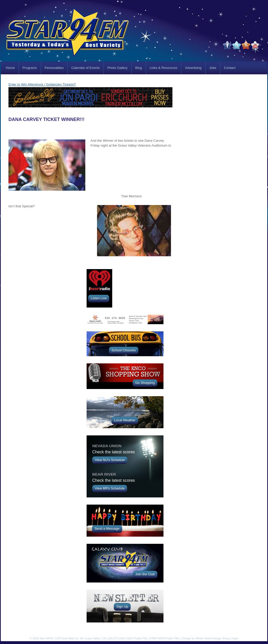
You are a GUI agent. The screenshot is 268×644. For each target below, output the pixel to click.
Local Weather (125, 420)
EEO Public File (137, 638)
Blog (139, 68)
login (235, 638)
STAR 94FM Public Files (165, 638)
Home (10, 68)
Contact (230, 68)
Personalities (54, 68)
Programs (30, 68)
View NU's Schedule (110, 460)
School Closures (124, 350)
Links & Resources (163, 68)
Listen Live (99, 298)
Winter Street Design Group (213, 638)
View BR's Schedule (110, 488)
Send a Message (107, 529)
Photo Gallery (117, 68)
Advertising (193, 68)
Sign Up (122, 606)
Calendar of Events (85, 68)
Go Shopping (145, 383)
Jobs (213, 68)
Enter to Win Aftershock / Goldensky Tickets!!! (42, 84)
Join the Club (145, 574)
